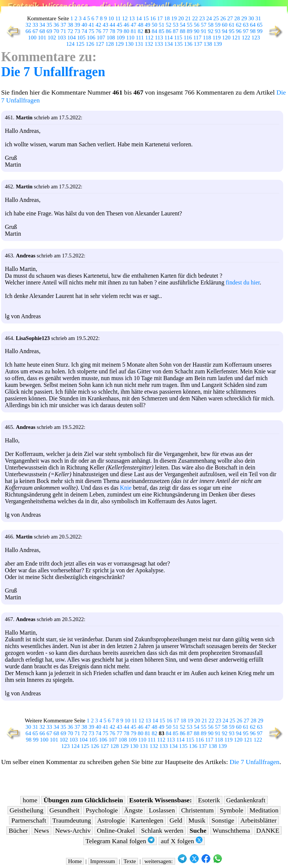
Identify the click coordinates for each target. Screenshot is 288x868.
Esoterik (209, 800)
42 (98, 25)
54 (182, 25)
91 (204, 31)
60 (225, 25)
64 (253, 25)
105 (81, 38)
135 (178, 44)
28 (237, 18)
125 (80, 44)
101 (42, 38)
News (41, 830)
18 (167, 18)
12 (125, 18)
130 (129, 44)
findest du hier (243, 282)
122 (246, 38)
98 (253, 31)
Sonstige (223, 820)
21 (188, 18)
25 (216, 18)
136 (188, 44)
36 (56, 25)
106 (91, 38)
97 (246, 31)
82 (140, 31)
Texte (130, 861)
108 (111, 38)
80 (127, 31)
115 (178, 38)
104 (71, 38)
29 (244, 18)
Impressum (103, 861)
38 (70, 25)
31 (258, 18)
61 (232, 25)
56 (197, 25)
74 (85, 31)
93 (218, 31)
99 (260, 31)
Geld (176, 820)
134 (168, 44)
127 (100, 44)
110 (130, 38)
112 (149, 38)
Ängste (133, 810)
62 (239, 25)
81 (133, 31)
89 (190, 31)
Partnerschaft (29, 820)
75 (91, 31)
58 (211, 25)
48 (140, 25)
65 (260, 25)
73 (77, 31)
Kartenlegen (147, 820)
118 (207, 38)
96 (239, 31)
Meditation (264, 810)
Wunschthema (231, 830)
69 (49, 31)
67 (35, 31)
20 (181, 18)
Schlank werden (162, 830)
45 (119, 25)
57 (204, 25)
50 (155, 25)
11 (118, 18)
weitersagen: (159, 861)
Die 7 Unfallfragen (53, 72)
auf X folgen (182, 841)
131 (139, 44)
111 (140, 38)
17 (160, 18)
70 (56, 31)
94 (225, 31)
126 (90, 44)
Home (75, 861)
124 (70, 44)
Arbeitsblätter (259, 820)
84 (155, 31)
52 (169, 25)
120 (226, 38)
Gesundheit (64, 810)
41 (91, 25)
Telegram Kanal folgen (120, 841)
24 (209, 18)
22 (195, 18)
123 (256, 38)
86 (169, 31)
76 (98, 31)
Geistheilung (27, 810)
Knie (126, 488)
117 (197, 38)
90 (197, 31)
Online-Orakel (116, 830)
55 (190, 25)
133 (159, 44)
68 (42, 31)
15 (146, 18)
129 (119, 44)
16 (153, 18)
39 (77, 25)
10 (111, 18)
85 (161, 31)
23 (202, 18)
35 (49, 25)
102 (52, 38)
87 (176, 31)
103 (61, 38)
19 (174, 18)
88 (182, 31)
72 (70, 31)
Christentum (197, 810)
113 (159, 38)
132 (149, 44)
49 (148, 25)
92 (211, 31)
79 (119, 31)
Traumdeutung (72, 820)
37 (63, 25)
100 (32, 38)
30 (251, 18)
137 (198, 44)
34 (42, 25)
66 (28, 31)
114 (169, 38)
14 (139, 18)
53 (176, 25)
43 (106, 25)
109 (120, 38)
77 (106, 31)
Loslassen (162, 810)
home (30, 800)
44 (112, 25)
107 (101, 38)
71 (63, 31)
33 (35, 25)
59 (218, 25)
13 (132, 18)
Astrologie (111, 820)
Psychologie (102, 810)
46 (127, 25)
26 (223, 18)
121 (236, 38)
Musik (197, 820)
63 (246, 25)
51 (161, 25)
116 (188, 38)
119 (217, 38)
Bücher (18, 830)
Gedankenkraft (246, 800)
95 (232, 31)
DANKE (268, 830)
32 (28, 25)
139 (217, 44)
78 (112, 31)
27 (230, 18)
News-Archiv (73, 830)
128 (109, 44)
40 (85, 25)
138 (208, 44)
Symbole (232, 810)
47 (133, 25)
